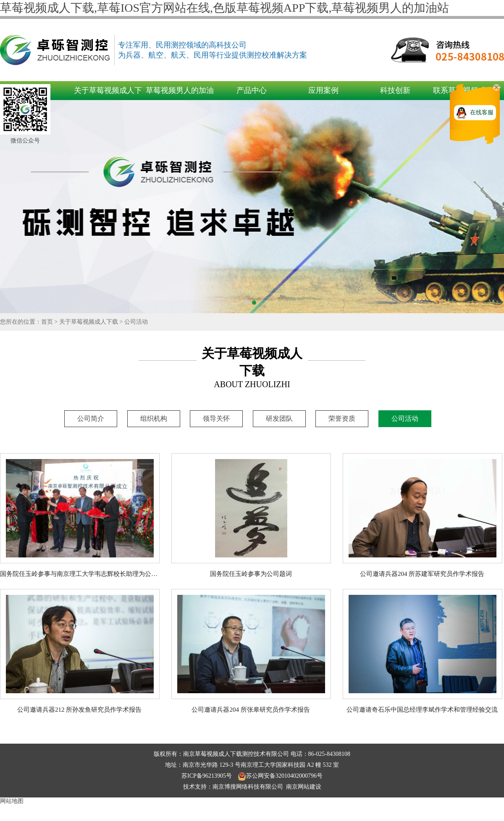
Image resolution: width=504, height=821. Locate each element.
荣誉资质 (342, 418)
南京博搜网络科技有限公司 (248, 787)
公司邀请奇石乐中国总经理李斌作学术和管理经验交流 (422, 710)
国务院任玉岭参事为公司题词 (251, 574)
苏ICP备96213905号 (207, 776)
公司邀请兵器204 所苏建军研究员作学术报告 (422, 574)
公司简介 (91, 418)
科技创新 (395, 90)
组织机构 (154, 418)
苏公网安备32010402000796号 (280, 776)
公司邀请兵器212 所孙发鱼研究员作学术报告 (79, 710)
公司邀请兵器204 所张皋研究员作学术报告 (251, 710)
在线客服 (482, 112)
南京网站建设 (304, 787)
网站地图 (12, 801)
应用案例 (323, 90)
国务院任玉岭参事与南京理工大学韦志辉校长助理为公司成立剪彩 (91, 574)
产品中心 (252, 90)
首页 (47, 322)
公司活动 (136, 322)
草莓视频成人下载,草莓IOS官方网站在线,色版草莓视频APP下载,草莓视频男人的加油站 (224, 8)
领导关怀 (216, 418)
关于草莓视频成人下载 (89, 322)
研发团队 (279, 418)
